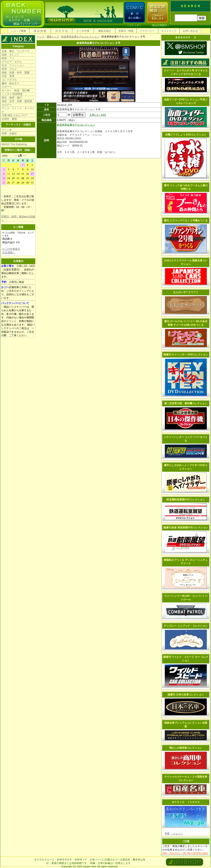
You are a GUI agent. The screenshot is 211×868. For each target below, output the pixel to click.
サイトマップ (169, 31)
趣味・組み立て (11, 83)
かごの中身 (83, 31)
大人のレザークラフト (186, 292)
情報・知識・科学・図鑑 (16, 73)
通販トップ (53, 37)
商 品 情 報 (40, 31)
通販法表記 (104, 31)
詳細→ (28, 150)
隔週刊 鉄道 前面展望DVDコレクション (186, 528)
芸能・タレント (11, 55)
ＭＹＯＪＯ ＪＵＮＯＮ (186, 802)
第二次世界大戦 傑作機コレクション (186, 403)
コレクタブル (9, 80)
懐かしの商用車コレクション (186, 748)
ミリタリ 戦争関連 (12, 94)
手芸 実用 (8, 76)
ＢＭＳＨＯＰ (64, 860)
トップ (40, 37)
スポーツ (7, 87)
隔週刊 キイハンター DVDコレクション (186, 355)
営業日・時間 (126, 31)
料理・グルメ (9, 69)
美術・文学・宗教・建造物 (17, 101)
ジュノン (177, 833)
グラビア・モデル (12, 62)
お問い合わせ (190, 31)
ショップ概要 (19, 31)
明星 (167, 833)
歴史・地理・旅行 (12, 98)
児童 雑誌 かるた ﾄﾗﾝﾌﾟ (15, 115)
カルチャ (7, 105)
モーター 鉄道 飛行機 (16, 90)
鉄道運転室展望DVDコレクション (186, 500)
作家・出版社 (9, 133)
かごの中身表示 (11, 249)
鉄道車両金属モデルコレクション (80, 37)
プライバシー (147, 31)
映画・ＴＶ (8, 58)
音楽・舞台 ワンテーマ (16, 51)
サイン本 (7, 130)
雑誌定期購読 (159, 25)
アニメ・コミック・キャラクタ (18, 110)
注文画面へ (9, 253)
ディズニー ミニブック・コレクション (186, 626)
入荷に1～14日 (98, 115)
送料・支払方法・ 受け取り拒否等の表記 (185, 853)
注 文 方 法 (61, 31)
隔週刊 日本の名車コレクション (186, 695)
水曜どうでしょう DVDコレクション (186, 135)
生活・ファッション (13, 65)
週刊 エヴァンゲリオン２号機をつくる (186, 221)
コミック (134, 25)
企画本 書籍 (9, 119)
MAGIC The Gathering (14, 144)
